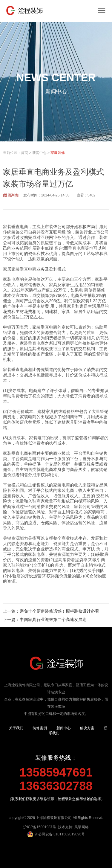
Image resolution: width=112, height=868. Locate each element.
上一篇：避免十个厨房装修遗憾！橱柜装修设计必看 (51, 611)
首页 (24, 153)
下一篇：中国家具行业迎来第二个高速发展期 (45, 620)
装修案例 (40, 728)
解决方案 (87, 728)
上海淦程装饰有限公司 (54, 818)
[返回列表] (11, 195)
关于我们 (16, 728)
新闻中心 (39, 153)
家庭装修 (58, 153)
